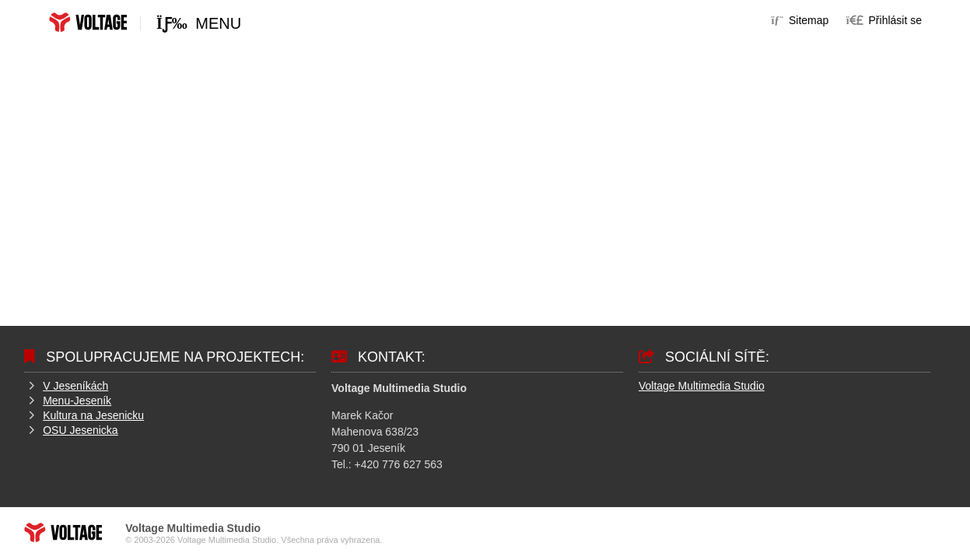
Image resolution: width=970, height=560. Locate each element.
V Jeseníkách (75, 386)
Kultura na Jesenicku (93, 415)
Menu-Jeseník (77, 401)
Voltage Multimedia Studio (702, 386)
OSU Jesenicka (80, 430)
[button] (884, 20)
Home (88, 22)
